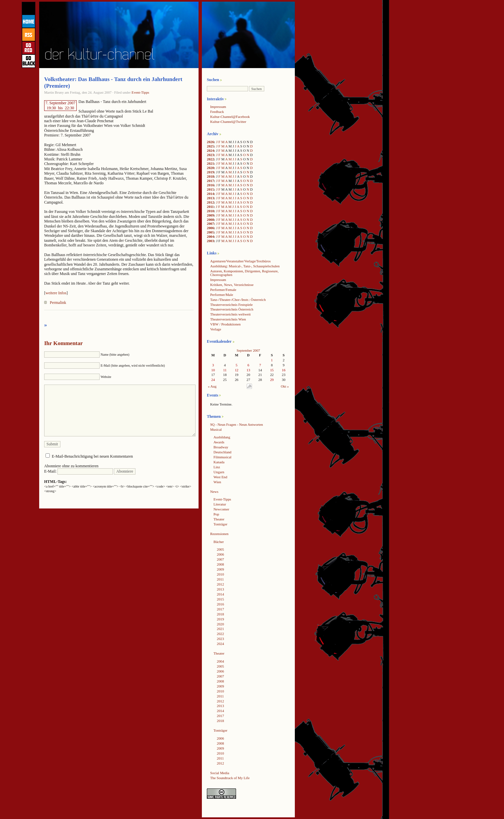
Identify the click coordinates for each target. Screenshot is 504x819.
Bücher (219, 542)
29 (272, 380)
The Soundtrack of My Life (230, 778)
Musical (216, 429)
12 (237, 370)
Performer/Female (223, 290)
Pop (216, 514)
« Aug (212, 386)
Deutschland (222, 452)
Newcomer (221, 509)
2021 (210, 163)
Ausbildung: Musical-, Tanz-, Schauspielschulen (245, 266)
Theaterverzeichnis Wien (228, 319)
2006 (210, 228)
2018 (210, 176)
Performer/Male (222, 295)
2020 (210, 168)
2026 (210, 142)
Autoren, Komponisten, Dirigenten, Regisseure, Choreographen (244, 273)
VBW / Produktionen (225, 324)
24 (213, 380)
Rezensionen (219, 534)
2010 (210, 211)
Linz (217, 467)
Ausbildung (222, 437)
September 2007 (248, 350)
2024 (210, 150)
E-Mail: (79, 471)
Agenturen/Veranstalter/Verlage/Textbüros (240, 261)
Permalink (58, 303)
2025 (210, 146)
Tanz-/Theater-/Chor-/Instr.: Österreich (238, 300)
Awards (219, 442)
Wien (217, 482)
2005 (210, 232)
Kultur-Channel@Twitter (228, 122)
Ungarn (219, 472)
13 (249, 370)
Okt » (285, 386)
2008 (210, 220)
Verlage (216, 329)
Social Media (220, 773)
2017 (210, 181)
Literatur (220, 504)
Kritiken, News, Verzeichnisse (232, 285)
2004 (210, 236)
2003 (210, 241)
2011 (210, 207)
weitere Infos (56, 293)
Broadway (221, 447)
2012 (210, 202)
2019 (210, 172)
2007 (210, 224)
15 (272, 370)
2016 (210, 185)
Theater (219, 519)
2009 (210, 215)
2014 (210, 194)
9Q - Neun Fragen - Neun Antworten (237, 424)
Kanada (219, 462)
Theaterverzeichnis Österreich (232, 309)
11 (225, 370)
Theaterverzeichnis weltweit (230, 314)
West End (220, 477)
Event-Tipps (140, 92)
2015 (210, 189)
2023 (210, 155)
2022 (210, 159)
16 (284, 370)
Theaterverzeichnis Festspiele (231, 305)
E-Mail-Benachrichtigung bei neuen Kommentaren (92, 456)
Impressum (218, 107)
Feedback (217, 112)
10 (213, 370)
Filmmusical (222, 457)
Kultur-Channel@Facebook (230, 117)
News (214, 492)
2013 (210, 198)
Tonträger (220, 524)
